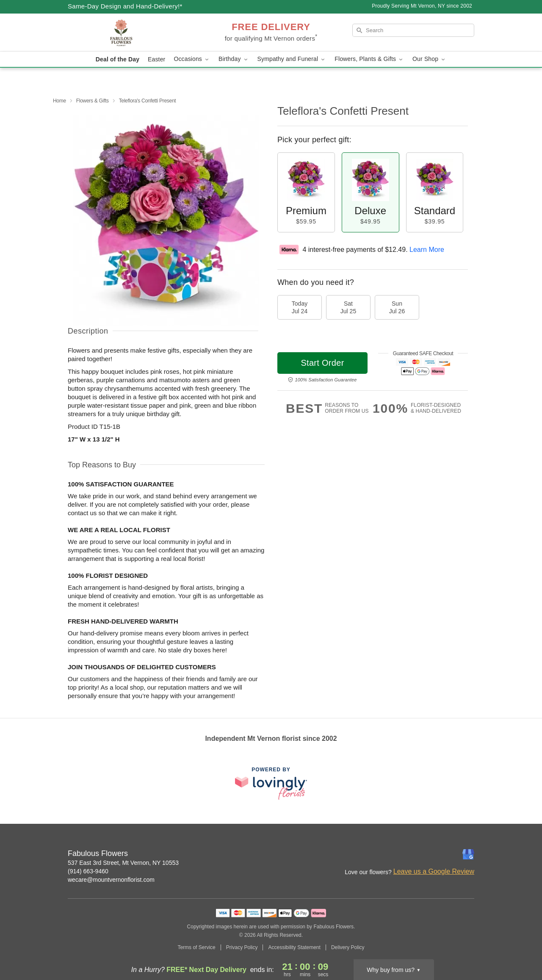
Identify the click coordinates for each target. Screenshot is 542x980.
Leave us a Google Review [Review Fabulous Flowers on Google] (434, 871)
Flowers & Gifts (93, 101)
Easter (156, 59)
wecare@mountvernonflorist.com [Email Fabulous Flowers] (111, 880)
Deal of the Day (118, 59)
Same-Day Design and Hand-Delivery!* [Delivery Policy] (125, 6)
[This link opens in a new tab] (271, 783)
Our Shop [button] (429, 59)
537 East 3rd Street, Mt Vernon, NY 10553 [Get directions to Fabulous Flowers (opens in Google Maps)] (123, 863)
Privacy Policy (242, 947)
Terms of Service (196, 947)
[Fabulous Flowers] (129, 33)
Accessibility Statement (294, 947)
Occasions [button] (192, 59)
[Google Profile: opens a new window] (468, 854)
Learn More (427, 250)
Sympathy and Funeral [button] (292, 59)
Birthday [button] (234, 59)
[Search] (413, 30)
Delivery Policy (348, 947)
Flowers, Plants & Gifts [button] (369, 59)
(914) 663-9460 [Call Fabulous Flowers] (88, 871)
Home (59, 101)
